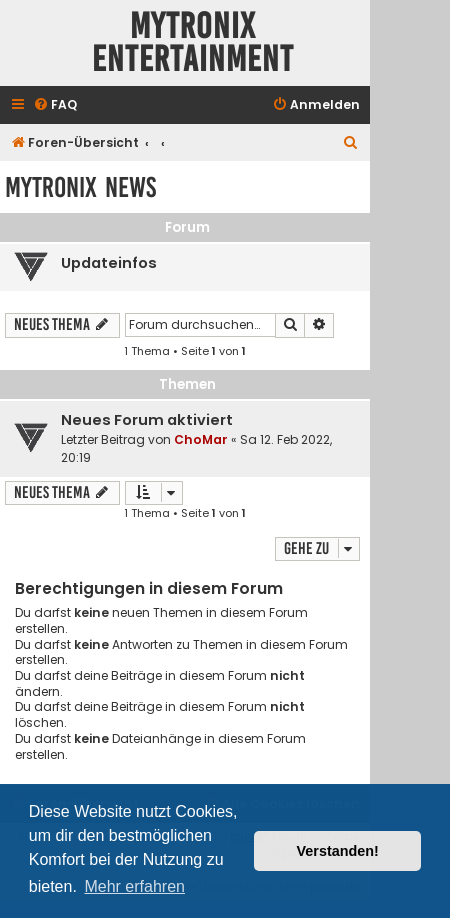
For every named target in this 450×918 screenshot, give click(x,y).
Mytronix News (80, 187)
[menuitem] (55, 105)
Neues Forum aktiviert (147, 420)
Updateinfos (109, 263)
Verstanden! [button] (338, 851)
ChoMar (201, 439)
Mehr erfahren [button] (134, 886)
